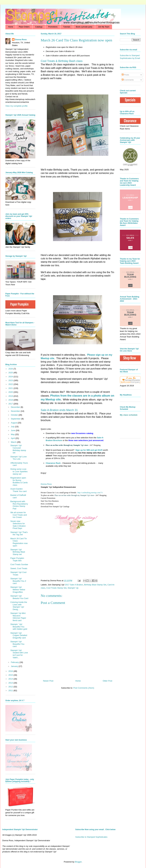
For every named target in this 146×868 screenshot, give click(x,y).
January (15, 666)
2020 (11, 392)
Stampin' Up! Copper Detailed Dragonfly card (19, 635)
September (16, 419)
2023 (11, 380)
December (16, 407)
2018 (11, 400)
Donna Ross (46, 484)
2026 (11, 369)
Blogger (78, 862)
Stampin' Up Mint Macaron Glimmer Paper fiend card (18, 617)
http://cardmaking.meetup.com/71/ (90, 493)
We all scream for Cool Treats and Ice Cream (19, 515)
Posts (125, 75)
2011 (11, 690)
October (15, 415)
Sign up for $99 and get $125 (89, 450)
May (13, 434)
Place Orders (24, 27)
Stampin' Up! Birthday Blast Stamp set (18, 552)
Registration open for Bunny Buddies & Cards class (19, 481)
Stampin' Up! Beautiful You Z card (18, 581)
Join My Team (104, 27)
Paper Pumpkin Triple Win (17, 559)
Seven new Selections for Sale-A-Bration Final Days (18, 525)
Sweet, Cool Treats (19, 568)
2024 (11, 377)
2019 (11, 396)
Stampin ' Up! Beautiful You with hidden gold (19, 627)
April (13, 438)
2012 (11, 687)
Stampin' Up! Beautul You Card (19, 597)
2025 (11, 373)
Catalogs (39, 27)
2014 (11, 679)
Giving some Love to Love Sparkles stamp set (19, 471)
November (16, 411)
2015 (11, 675)
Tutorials (67, 27)
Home (11, 27)
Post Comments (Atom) (84, 688)
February (15, 662)
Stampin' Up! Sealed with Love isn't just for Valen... (19, 654)
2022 (11, 384)
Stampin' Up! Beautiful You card (17, 644)
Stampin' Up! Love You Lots (18, 458)
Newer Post (48, 681)
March (14, 442)
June (13, 430)
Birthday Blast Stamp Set (95, 585)
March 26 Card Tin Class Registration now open (19, 542)
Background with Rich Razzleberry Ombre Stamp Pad (19, 505)
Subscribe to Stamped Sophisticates (91, 837)
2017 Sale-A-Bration (74, 585)
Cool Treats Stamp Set (56, 588)
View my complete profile (16, 106)
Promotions (53, 27)
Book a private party (84, 27)
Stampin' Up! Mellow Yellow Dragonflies (18, 590)
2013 (11, 683)
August (14, 423)
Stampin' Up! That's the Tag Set (19, 533)
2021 (11, 388)
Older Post (108, 681)
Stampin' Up (73, 588)
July (13, 427)
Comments (128, 80)
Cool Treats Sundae (19, 564)
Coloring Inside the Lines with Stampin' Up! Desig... (19, 606)
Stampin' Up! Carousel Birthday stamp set (18, 449)
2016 (11, 671)
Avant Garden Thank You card (18, 490)
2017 (11, 404)
